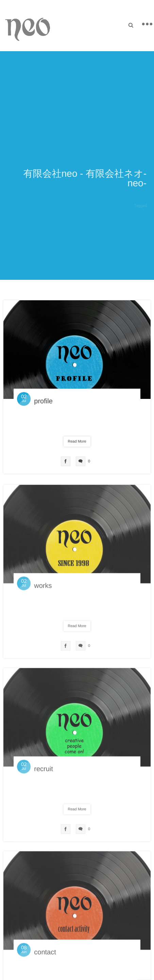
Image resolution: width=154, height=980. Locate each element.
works (43, 588)
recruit (44, 771)
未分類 (79, 423)
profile (43, 401)
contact (45, 954)
